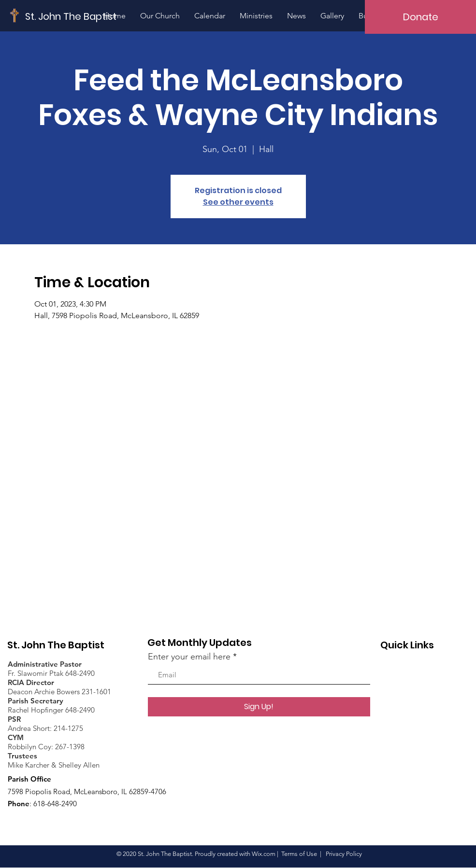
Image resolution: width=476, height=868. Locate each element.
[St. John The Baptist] (71, 16)
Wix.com (264, 854)
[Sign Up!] (259, 707)
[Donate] (420, 17)
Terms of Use (299, 854)
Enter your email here (189, 657)
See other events (238, 202)
